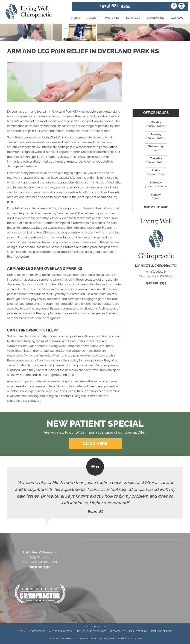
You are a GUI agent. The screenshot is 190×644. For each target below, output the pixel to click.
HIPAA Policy (118, 631)
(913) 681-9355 (115, 6)
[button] (95, 444)
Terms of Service (162, 631)
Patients (112, 18)
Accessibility (37, 631)
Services (133, 18)
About (93, 18)
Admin (22, 631)
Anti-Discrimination (61, 631)
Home (76, 18)
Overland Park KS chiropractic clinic (66, 131)
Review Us (156, 18)
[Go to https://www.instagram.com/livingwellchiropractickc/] (182, 6)
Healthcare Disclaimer (92, 631)
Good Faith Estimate (61, 638)
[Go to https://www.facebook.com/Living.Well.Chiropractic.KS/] (174, 6)
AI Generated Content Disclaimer (121, 638)
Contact (178, 18)
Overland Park (87, 638)
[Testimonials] (95, 493)
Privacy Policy (138, 631)
